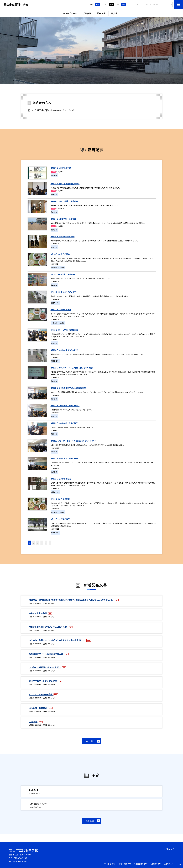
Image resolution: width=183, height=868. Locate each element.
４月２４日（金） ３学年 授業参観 (64, 201)
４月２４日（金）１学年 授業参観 (64, 219)
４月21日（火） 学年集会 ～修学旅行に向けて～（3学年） (73, 441)
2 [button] (34, 543)
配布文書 (101, 13)
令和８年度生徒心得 (38, 613)
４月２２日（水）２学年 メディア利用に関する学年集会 (72, 368)
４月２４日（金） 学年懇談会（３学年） (65, 184)
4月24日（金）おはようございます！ (64, 292)
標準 (124, 4)
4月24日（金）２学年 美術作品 (63, 274)
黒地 (111, 4)
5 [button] (46, 543)
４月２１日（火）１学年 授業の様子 (65, 458)
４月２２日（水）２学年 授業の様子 (64, 423)
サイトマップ (169, 849)
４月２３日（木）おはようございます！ (64, 350)
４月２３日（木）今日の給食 (61, 310)
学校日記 (87, 13)
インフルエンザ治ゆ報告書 (41, 694)
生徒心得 (33, 721)
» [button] (50, 543)
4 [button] (42, 543)
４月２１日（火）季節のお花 (61, 479)
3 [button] (38, 543)
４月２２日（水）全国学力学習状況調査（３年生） (69, 388)
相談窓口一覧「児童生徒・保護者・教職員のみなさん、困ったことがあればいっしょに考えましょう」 (71, 600)
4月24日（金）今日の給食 (60, 254)
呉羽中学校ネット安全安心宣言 (43, 681)
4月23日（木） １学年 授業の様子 (64, 330)
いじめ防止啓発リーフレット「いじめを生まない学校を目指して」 (57, 640)
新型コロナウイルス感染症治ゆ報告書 (46, 654)
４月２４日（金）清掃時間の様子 (63, 236)
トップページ (71, 13)
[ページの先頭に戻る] (180, 865)
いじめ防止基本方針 (38, 708)
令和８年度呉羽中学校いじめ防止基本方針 (48, 627)
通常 (97, 4)
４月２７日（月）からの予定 (61, 168)
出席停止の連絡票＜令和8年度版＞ (45, 667)
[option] (91, 51)
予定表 (114, 13)
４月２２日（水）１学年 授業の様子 (65, 406)
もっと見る (90, 741)
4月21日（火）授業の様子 (60, 519)
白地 (104, 4)
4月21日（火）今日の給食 (60, 499)
